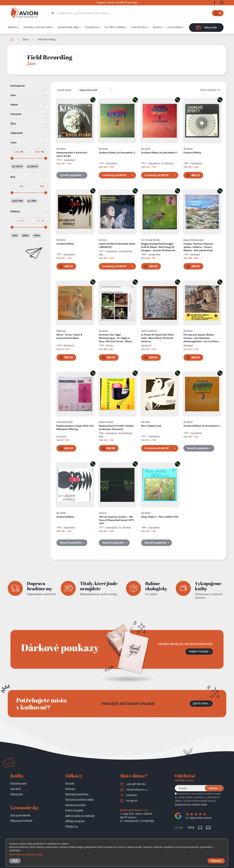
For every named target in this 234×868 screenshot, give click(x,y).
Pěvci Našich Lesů (151, 426)
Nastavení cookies (76, 805)
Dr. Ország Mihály (150, 240)
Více (15, 861)
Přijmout (216, 861)
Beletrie (12, 27)
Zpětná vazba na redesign (80, 816)
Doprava (70, 789)
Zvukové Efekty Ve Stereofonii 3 (202, 426)
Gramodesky (175, 27)
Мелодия (195, 254)
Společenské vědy (68, 27)
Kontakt (70, 783)
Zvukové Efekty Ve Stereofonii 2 (117, 153)
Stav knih (16, 789)
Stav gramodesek (20, 815)
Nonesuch (69, 345)
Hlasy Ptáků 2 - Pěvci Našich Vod (160, 517)
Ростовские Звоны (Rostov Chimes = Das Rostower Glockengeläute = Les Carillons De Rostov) (201, 338)
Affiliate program (75, 821)
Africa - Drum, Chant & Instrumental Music (69, 336)
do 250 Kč (32, 166)
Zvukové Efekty (192, 153)
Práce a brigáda (74, 810)
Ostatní (157, 27)
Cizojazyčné (91, 27)
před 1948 (17, 201)
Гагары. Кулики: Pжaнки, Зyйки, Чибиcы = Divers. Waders (198, 247)
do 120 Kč (17, 166)
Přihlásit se (72, 826)
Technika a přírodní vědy (37, 27)
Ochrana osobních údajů (79, 799)
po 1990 (32, 201)
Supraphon (69, 160)
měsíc (37, 235)
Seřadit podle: (64, 90)
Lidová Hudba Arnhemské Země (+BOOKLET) (117, 245)
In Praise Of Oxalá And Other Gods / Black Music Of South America (158, 338)
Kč (22, 152)
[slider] (12, 158)
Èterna (109, 345)
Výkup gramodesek (21, 821)
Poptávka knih (19, 783)
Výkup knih (17, 794)
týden (25, 235)
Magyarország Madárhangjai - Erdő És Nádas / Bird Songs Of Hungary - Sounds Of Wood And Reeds (159, 247)
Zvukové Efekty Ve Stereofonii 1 (159, 153)
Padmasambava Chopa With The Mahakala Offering (75, 427)
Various (103, 240)
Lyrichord (61, 436)
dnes (15, 235)
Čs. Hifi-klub (167, 163)
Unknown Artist (65, 422)
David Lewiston (149, 331)
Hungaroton (154, 254)
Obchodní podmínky (77, 794)
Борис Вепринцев (193, 240)
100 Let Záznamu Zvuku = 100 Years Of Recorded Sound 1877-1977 (117, 520)
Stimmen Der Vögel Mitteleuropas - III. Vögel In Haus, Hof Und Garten (116, 338)
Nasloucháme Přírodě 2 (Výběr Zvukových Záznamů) (116, 427)
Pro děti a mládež (115, 27)
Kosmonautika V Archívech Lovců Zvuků (72, 154)
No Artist (61, 149)
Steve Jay (61, 331)
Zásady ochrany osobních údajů (191, 804)
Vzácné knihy (139, 27)
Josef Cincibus (106, 422)
